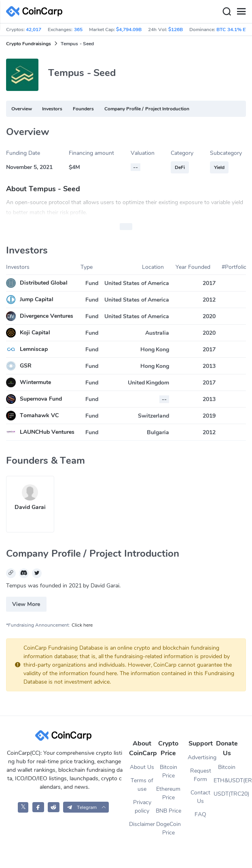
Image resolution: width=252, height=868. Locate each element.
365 (78, 30)
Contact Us (200, 797)
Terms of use (142, 785)
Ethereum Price (168, 793)
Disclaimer (142, 824)
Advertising (201, 757)
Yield (219, 167)
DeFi (180, 167)
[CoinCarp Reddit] (54, 807)
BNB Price (168, 811)
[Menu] (241, 12)
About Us (142, 767)
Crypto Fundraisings (29, 44)
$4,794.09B (129, 30)
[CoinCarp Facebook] (38, 807)
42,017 (34, 30)
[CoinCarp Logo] (36, 12)
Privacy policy (142, 807)
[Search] (227, 12)
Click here (82, 625)
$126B (176, 30)
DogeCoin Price (168, 828)
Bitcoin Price (168, 771)
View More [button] (26, 604)
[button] (86, 807)
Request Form (201, 775)
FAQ (200, 814)
